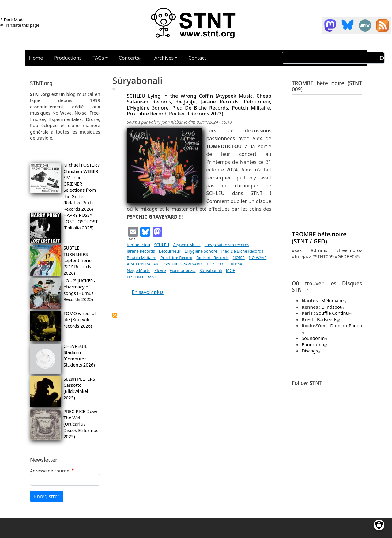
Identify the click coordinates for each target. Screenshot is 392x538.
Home (36, 58)
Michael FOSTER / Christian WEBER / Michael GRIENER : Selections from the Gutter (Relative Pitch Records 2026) (82, 187)
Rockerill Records (212, 258)
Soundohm (315, 338)
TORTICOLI (216, 264)
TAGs (98, 58)
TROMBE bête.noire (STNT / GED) (319, 238)
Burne (236, 264)
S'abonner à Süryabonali (115, 315)
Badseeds (329, 319)
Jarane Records (141, 251)
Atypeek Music (187, 245)
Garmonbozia (183, 270)
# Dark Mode (12, 20)
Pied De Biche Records (242, 251)
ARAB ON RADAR (143, 264)
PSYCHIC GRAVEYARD (182, 264)
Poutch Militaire (142, 258)
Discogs (312, 351)
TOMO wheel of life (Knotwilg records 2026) (80, 320)
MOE (230, 270)
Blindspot (334, 307)
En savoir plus (148, 292)
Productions (68, 58)
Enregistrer (47, 496)
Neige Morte (139, 270)
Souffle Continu (335, 313)
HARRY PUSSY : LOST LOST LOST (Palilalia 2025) (81, 221)
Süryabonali (211, 270)
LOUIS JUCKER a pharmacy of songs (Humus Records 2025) (80, 290)
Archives (164, 58)
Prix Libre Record (176, 258)
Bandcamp (315, 344)
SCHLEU (162, 245)
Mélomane (335, 300)
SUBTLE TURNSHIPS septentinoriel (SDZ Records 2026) (78, 260)
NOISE (239, 258)
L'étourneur (170, 251)
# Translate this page (20, 25)
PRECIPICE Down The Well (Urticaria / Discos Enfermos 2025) (81, 424)
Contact (197, 58)
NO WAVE (258, 258)
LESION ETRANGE (143, 277)
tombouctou (138, 245)
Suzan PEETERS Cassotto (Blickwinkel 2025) (79, 388)
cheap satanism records (227, 245)
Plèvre (160, 270)
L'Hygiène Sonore (201, 251)
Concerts (131, 58)
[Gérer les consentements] (379, 525)
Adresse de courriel (50, 471)
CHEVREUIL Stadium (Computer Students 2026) (79, 355)
